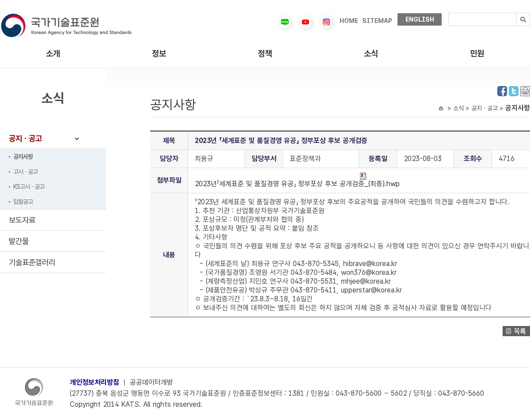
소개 (53, 54)
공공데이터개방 (151, 382)
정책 (265, 54)
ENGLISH (420, 19)
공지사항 (23, 157)
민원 (477, 54)
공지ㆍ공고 (25, 138)
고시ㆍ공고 (25, 172)
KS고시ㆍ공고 (29, 187)
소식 (371, 54)
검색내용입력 (449, 13)
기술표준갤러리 (32, 262)
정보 (159, 54)
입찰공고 (23, 202)
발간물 (19, 241)
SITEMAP (377, 21)
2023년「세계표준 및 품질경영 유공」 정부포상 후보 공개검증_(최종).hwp (297, 180)
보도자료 (22, 220)
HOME (349, 21)
